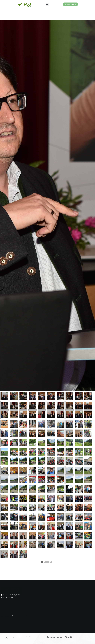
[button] (47, 5)
